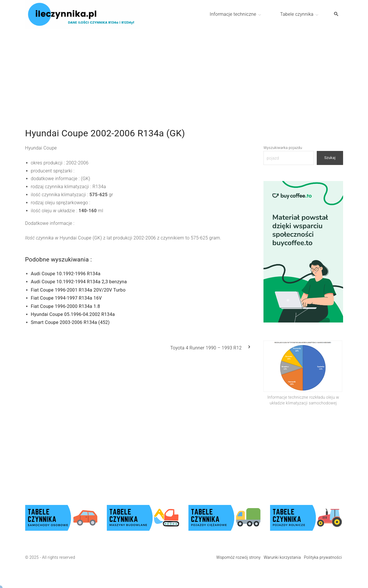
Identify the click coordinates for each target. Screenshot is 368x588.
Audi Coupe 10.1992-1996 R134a (66, 274)
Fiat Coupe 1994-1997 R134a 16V (66, 298)
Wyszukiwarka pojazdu (283, 148)
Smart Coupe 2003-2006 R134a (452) (70, 322)
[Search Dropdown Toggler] (336, 14)
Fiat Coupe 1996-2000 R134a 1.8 (66, 306)
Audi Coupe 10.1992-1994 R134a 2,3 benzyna (79, 282)
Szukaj (330, 158)
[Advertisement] (184, 69)
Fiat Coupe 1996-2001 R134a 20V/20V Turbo (78, 290)
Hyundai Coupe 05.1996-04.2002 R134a (73, 314)
